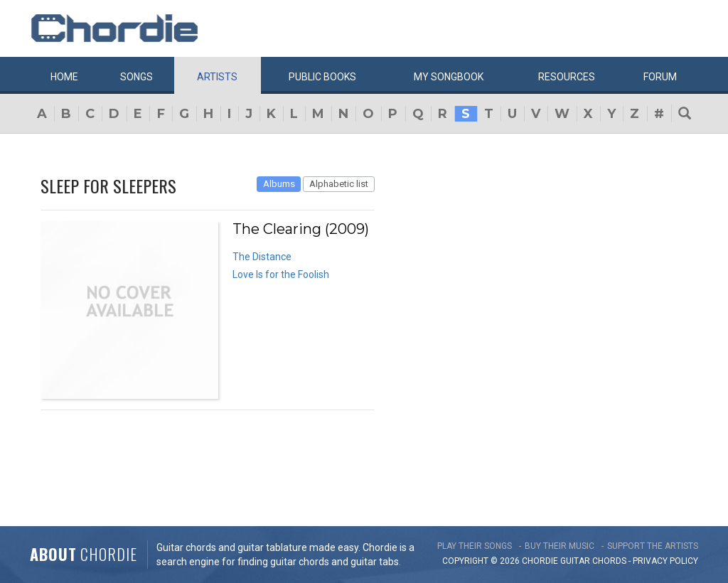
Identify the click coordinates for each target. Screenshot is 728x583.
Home (64, 77)
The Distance (262, 257)
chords (609, 561)
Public (322, 77)
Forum (660, 77)
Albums (279, 184)
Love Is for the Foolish (281, 274)
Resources (567, 77)
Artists (217, 77)
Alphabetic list (339, 184)
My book (449, 77)
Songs (136, 77)
